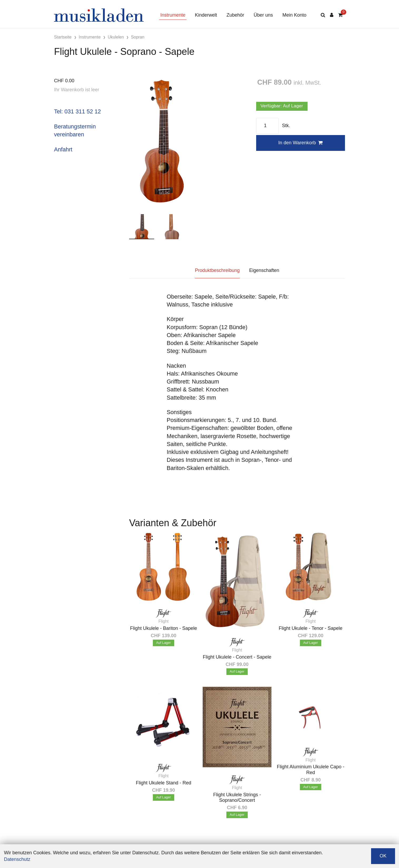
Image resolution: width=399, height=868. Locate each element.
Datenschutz (17, 859)
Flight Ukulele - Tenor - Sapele (311, 628)
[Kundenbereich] (332, 15)
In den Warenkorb (300, 143)
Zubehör (235, 15)
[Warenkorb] (340, 15)
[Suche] (323, 15)
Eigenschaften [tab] (264, 270)
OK (383, 856)
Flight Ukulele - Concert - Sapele (237, 657)
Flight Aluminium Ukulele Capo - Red (310, 770)
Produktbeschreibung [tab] (217, 270)
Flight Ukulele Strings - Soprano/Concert (237, 798)
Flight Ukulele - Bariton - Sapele (163, 628)
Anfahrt (63, 149)
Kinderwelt (206, 15)
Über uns (263, 15)
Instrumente (173, 15)
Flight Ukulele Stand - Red (163, 783)
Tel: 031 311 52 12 (77, 111)
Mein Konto (295, 15)
